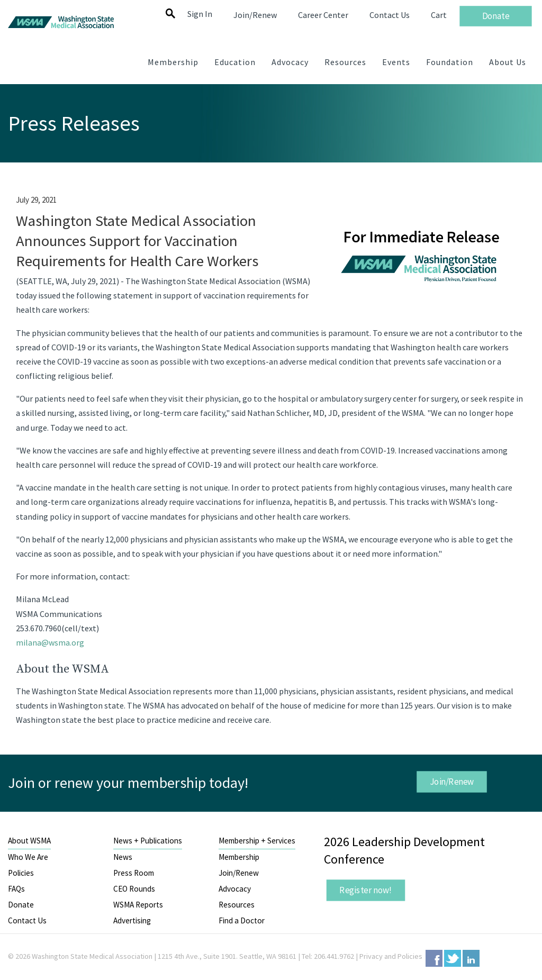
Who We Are (28, 857)
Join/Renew (452, 782)
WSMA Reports (138, 905)
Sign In (200, 14)
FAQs (16, 889)
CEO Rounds (134, 889)
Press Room (134, 873)
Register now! (366, 890)
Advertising (132, 920)
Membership (239, 857)
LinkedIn (471, 958)
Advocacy (235, 889)
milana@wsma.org (50, 642)
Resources (237, 905)
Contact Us (27, 920)
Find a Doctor (242, 920)
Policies (21, 873)
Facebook (434, 958)
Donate (21, 905)
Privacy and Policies (391, 956)
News (123, 857)
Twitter (453, 958)
